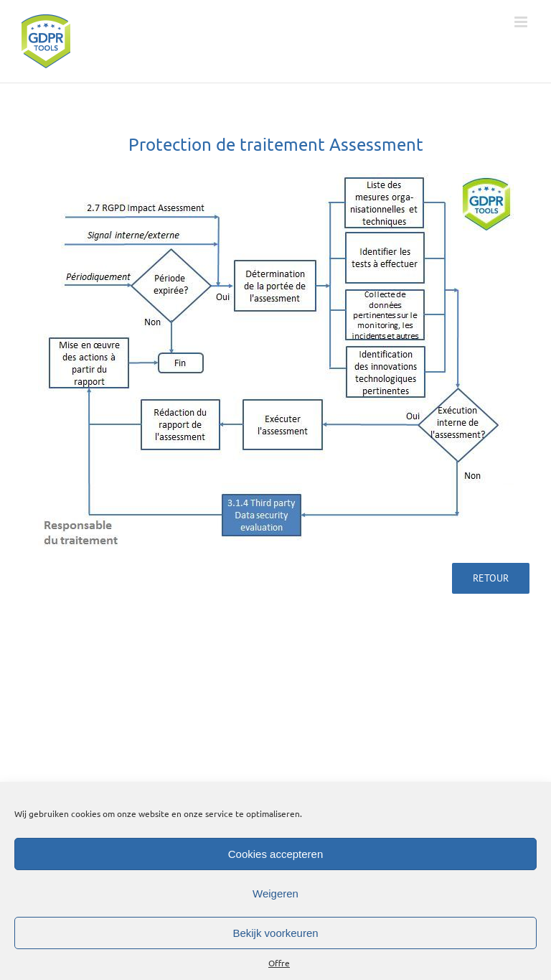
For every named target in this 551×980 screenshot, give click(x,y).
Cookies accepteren (276, 854)
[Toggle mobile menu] (522, 22)
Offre (279, 963)
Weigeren (275, 893)
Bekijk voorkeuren (275, 933)
